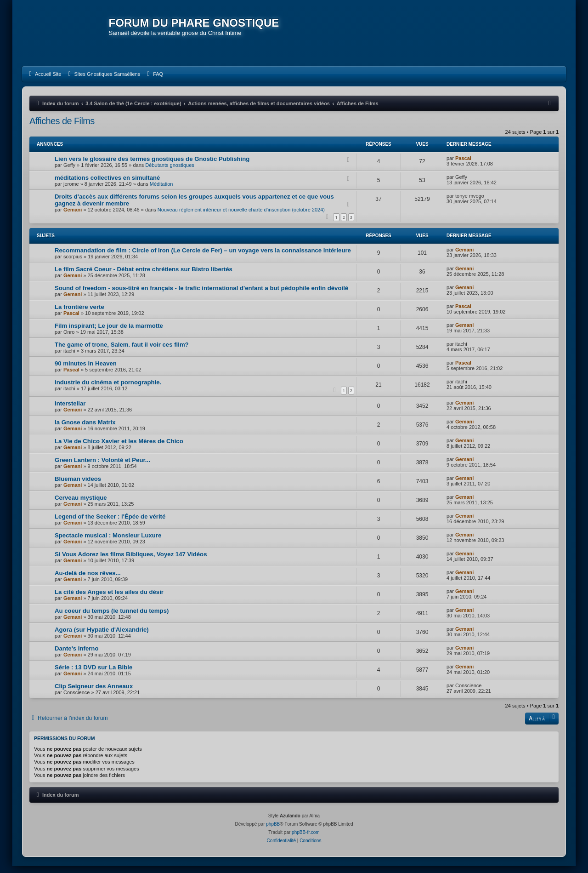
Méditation (161, 190)
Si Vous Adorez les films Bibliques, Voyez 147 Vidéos (131, 561)
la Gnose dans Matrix (85, 429)
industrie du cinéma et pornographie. (108, 389)
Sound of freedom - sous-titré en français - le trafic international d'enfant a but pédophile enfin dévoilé (201, 294)
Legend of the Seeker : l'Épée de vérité (110, 523)
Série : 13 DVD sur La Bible (93, 674)
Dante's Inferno (76, 655)
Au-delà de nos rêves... (88, 579)
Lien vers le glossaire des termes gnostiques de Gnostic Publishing (152, 165)
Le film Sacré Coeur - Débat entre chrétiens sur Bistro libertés (144, 276)
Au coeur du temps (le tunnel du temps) (112, 617)
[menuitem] (44, 80)
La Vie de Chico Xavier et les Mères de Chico (119, 448)
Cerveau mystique (81, 504)
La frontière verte (79, 313)
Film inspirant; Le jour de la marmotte (109, 332)
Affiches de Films (62, 127)
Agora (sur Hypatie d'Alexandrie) (102, 636)
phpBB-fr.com (306, 839)
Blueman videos (78, 485)
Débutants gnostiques (170, 171)
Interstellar (70, 410)
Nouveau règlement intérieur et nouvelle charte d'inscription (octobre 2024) (241, 216)
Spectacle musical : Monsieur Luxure (108, 542)
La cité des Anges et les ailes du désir (109, 598)
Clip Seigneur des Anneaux (94, 693)
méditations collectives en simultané (107, 184)
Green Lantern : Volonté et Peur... (102, 466)
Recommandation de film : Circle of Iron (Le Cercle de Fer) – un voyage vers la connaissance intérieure (203, 257)
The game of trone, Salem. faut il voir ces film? (122, 351)
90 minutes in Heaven (86, 370)
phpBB (273, 831)
